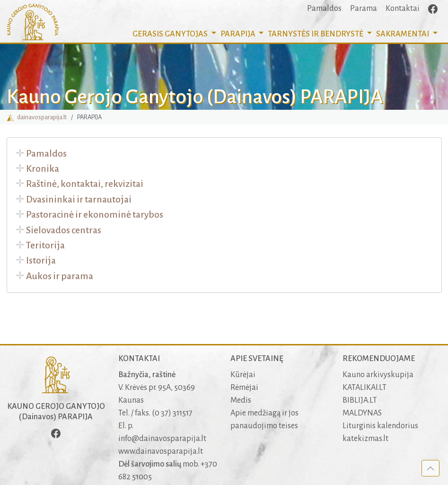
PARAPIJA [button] (239, 34)
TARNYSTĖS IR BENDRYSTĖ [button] (316, 34)
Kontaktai (403, 9)
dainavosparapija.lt (37, 117)
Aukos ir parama (60, 276)
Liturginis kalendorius (380, 426)
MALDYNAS (362, 413)
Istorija (41, 260)
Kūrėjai (243, 375)
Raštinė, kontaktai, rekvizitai (85, 184)
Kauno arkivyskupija (378, 375)
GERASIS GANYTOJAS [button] (171, 34)
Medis (241, 400)
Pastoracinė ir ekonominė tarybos (95, 215)
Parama (364, 9)
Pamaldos (324, 9)
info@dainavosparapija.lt (162, 439)
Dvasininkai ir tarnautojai (79, 199)
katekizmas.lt (365, 439)
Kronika (43, 169)
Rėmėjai (244, 388)
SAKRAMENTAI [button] (403, 34)
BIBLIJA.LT (360, 400)
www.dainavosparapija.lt (161, 451)
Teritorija (45, 245)
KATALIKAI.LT (365, 388)
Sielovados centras (64, 230)
